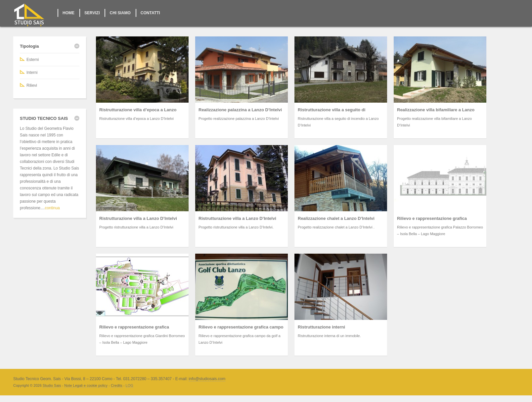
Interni (32, 73)
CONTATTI (150, 13)
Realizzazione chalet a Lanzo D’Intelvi (336, 218)
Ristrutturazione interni (321, 327)
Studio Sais (52, 385)
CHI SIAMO (120, 13)
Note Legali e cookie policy (86, 385)
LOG (130, 385)
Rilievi (32, 85)
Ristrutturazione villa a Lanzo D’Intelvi (138, 218)
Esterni (33, 60)
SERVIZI (92, 13)
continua (52, 208)
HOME (68, 13)
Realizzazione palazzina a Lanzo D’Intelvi (240, 110)
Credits (117, 385)
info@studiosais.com (207, 379)
